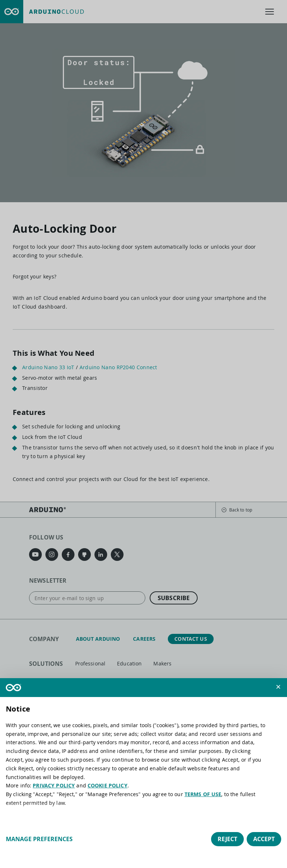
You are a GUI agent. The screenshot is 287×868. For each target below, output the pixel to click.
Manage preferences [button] (39, 839)
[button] (278, 687)
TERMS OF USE (203, 794)
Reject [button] (227, 839)
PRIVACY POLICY (54, 785)
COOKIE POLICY (108, 785)
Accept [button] (264, 839)
